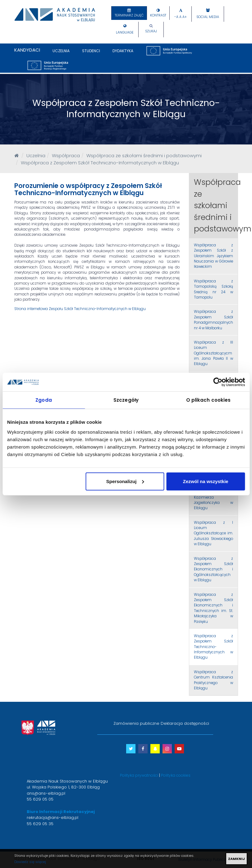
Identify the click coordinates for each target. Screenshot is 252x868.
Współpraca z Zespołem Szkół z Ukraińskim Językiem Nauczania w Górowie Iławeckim (213, 256)
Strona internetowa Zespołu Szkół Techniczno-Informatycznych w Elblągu (80, 309)
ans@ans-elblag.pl (46, 793)
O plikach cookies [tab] (208, 400)
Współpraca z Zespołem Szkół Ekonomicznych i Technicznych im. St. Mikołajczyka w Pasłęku (213, 608)
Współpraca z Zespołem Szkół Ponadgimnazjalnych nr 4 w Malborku (213, 320)
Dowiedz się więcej (30, 862)
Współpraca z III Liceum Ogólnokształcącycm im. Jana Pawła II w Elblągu (213, 353)
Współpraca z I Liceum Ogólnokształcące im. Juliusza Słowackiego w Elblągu (213, 533)
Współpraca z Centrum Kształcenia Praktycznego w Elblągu (213, 680)
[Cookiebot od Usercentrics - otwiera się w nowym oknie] (218, 382)
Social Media (208, 17)
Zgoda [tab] (44, 400)
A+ (185, 17)
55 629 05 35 (40, 824)
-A (176, 17)
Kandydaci (27, 50)
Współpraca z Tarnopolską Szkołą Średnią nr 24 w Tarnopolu (213, 289)
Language (125, 32)
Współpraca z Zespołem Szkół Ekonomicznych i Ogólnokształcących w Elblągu (213, 569)
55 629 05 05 (40, 799)
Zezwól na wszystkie (206, 481)
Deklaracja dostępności (185, 723)
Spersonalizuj (125, 481)
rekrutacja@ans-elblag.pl (53, 818)
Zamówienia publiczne (136, 723)
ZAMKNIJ (236, 859)
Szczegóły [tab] (126, 400)
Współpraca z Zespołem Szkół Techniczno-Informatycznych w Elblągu (213, 647)
